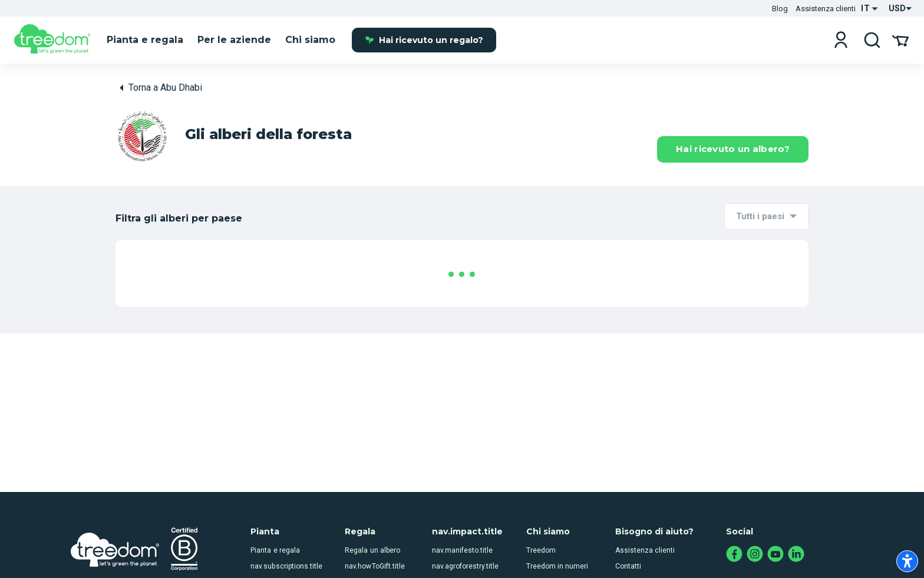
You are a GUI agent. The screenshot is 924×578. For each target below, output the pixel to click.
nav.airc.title (270, 562)
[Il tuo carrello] (900, 40)
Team (535, 562)
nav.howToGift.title (374, 546)
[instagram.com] (755, 534)
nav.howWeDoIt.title (464, 562)
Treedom (541, 530)
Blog (780, 9)
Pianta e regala (275, 530)
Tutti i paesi (760, 216)
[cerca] (872, 40)
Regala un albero (372, 530)
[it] (52, 41)
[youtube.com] (776, 534)
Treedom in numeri (557, 546)
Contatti (628, 546)
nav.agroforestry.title (465, 546)
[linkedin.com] (797, 534)
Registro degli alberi (648, 562)
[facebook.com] (735, 534)
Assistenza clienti (826, 9)
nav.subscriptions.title (286, 546)
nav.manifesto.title (462, 530)
